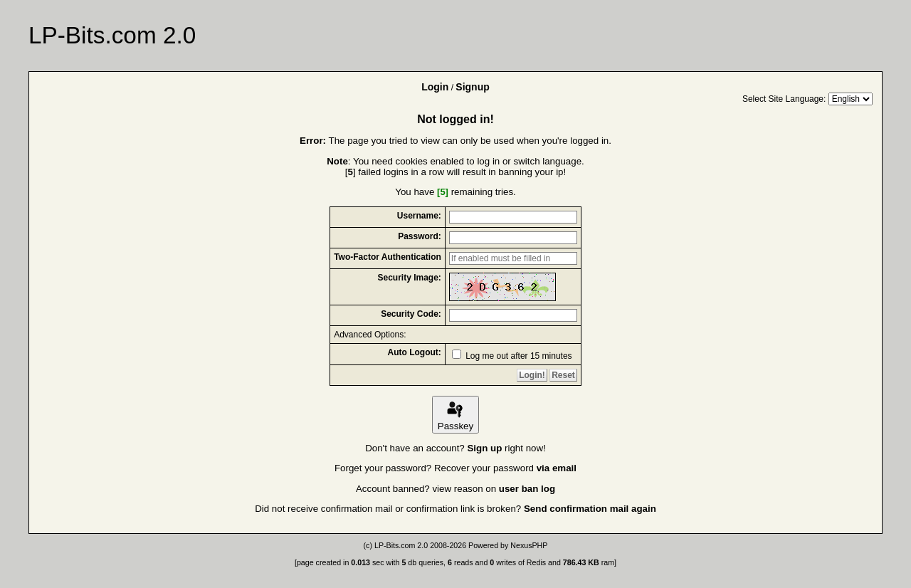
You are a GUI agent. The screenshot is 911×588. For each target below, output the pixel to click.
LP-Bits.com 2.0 (401, 545)
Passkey (455, 415)
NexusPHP (529, 545)
